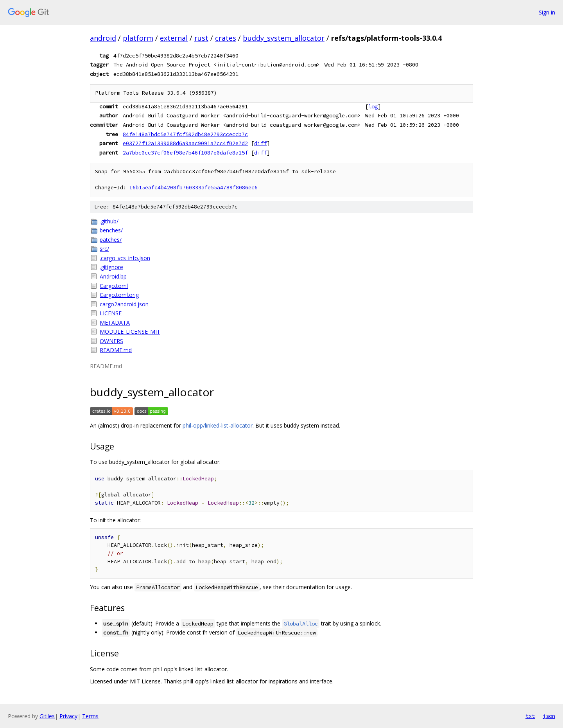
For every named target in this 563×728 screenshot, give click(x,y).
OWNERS (111, 341)
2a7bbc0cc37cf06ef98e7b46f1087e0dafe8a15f (185, 153)
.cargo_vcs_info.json (125, 258)
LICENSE (111, 313)
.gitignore (111, 267)
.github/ (109, 221)
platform (138, 38)
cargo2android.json (124, 304)
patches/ (111, 240)
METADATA (115, 323)
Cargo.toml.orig (119, 295)
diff (260, 143)
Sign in (547, 12)
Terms (90, 716)
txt (530, 716)
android (103, 38)
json (549, 716)
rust (201, 38)
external (174, 38)
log (373, 106)
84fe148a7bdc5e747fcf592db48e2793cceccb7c (185, 134)
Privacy (68, 716)
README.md (116, 350)
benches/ (111, 230)
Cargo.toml (114, 286)
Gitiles (47, 716)
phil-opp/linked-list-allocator (218, 425)
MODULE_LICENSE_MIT (130, 332)
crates (226, 38)
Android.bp (113, 276)
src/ (104, 249)
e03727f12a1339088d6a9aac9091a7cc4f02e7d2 (185, 143)
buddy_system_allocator (284, 38)
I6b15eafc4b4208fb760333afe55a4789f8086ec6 (194, 188)
